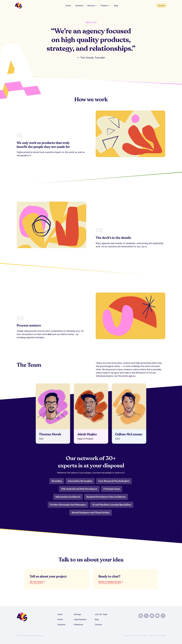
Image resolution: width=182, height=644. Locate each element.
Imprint (163, 636)
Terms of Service (141, 636)
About (68, 6)
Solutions (79, 6)
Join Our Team (101, 614)
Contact (161, 6)
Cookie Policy (154, 636)
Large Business (80, 619)
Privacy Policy (128, 636)
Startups (77, 614)
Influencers (78, 625)
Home (60, 614)
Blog (116, 6)
